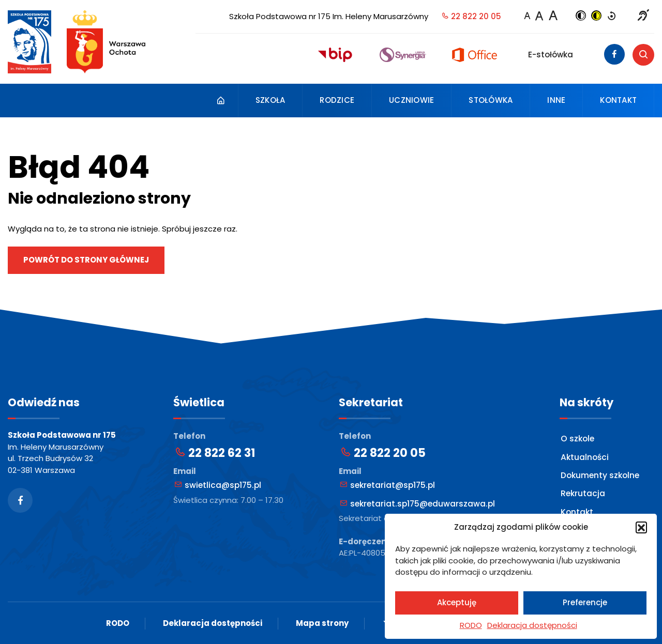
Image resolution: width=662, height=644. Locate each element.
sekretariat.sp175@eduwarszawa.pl (416, 503)
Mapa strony (322, 623)
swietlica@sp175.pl (217, 485)
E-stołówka (551, 55)
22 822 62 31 (215, 453)
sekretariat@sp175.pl (387, 485)
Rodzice (337, 100)
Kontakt (618, 100)
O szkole (577, 438)
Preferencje (585, 602)
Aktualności (584, 456)
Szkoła (270, 100)
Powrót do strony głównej (86, 260)
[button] (641, 527)
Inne (556, 100)
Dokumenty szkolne (600, 474)
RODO (471, 625)
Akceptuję (457, 602)
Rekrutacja (582, 492)
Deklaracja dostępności (532, 625)
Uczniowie (411, 100)
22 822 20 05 (471, 16)
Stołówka (491, 100)
